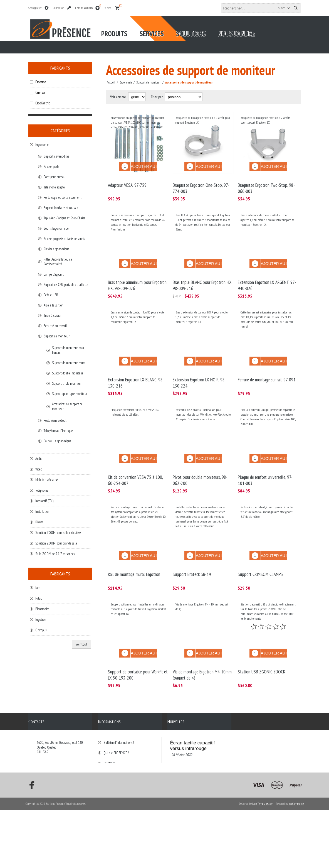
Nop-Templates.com (263, 862)
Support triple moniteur (67, 383)
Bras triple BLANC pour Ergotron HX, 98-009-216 (202, 277)
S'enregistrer (35, 8)
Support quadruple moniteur (70, 394)
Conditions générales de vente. (122, 748)
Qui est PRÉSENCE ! (116, 727)
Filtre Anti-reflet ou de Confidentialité (58, 262)
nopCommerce (296, 862)
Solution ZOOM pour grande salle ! (57, 543)
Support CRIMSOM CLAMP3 (260, 553)
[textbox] (256, 8)
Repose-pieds (51, 167)
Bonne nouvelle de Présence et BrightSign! (195, 792)
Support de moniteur (57, 336)
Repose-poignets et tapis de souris (64, 239)
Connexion (58, 8)
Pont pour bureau (55, 177)
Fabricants (60, 68)
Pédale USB (51, 295)
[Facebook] (30, 843)
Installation (42, 512)
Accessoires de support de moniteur (67, 406)
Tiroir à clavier (53, 316)
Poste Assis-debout (55, 420)
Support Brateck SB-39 (192, 553)
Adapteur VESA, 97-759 (127, 181)
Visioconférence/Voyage (196, 756)
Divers (39, 522)
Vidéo (39, 469)
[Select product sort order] (184, 97)
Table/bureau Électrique (58, 431)
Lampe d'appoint (54, 274)
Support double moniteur (68, 373)
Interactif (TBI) (44, 501)
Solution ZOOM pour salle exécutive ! (59, 533)
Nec (38, 588)
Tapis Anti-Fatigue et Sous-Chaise (65, 218)
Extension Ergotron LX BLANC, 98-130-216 (136, 370)
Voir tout (81, 644)
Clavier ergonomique (56, 249)
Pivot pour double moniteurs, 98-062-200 (200, 464)
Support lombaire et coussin (61, 208)
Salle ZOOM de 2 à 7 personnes (55, 554)
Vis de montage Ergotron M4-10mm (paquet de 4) (202, 650)
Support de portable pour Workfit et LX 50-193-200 (138, 650)
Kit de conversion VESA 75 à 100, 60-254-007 (135, 464)
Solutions (109, 738)
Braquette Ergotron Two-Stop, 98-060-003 (266, 184)
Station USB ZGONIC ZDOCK (262, 647)
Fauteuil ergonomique (57, 441)
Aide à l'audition (54, 305)
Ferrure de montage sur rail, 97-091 (267, 367)
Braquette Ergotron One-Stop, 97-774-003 (201, 184)
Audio (39, 459)
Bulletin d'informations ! (119, 717)
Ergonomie (42, 145)
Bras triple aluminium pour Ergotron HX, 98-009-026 (137, 277)
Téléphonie (42, 490)
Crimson (40, 93)
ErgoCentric (43, 103)
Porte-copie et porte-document (63, 198)
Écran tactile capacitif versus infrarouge (193, 720)
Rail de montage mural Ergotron (134, 553)
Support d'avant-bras (56, 156)
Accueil (111, 82)
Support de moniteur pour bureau (68, 350)
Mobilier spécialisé (47, 480)
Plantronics (42, 609)
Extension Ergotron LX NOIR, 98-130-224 (199, 370)
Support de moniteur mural (69, 363)
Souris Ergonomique (56, 228)
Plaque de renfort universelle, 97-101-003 (265, 464)
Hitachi (40, 598)
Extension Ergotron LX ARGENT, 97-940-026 (267, 277)
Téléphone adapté (54, 187)
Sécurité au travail (55, 326)
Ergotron (41, 82)
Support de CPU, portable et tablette (66, 285)
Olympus (41, 630)
